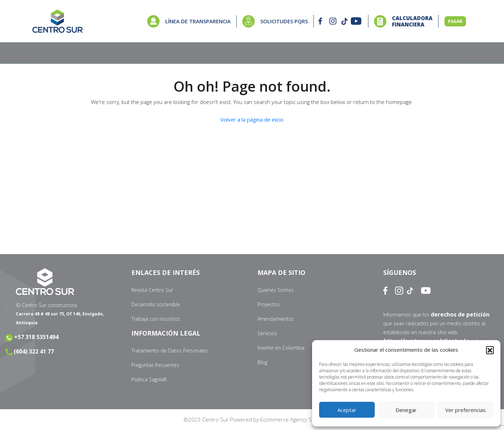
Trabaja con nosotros (156, 319)
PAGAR (455, 21)
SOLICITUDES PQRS (284, 21)
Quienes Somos (276, 290)
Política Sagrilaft (149, 379)
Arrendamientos (276, 319)
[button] (490, 350)
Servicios (267, 333)
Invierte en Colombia (281, 348)
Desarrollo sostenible (156, 304)
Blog (262, 362)
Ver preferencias (465, 410)
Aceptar (347, 410)
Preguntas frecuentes (155, 365)
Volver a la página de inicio (252, 119)
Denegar (406, 410)
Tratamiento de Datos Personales (170, 351)
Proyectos (269, 304)
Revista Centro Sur (152, 290)
